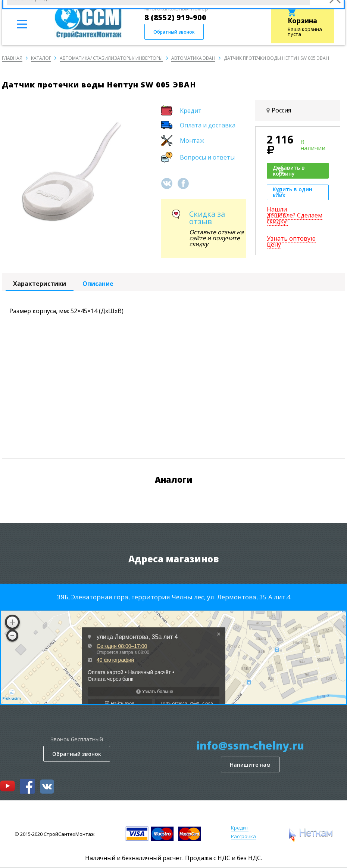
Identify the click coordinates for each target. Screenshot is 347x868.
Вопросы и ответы (207, 157)
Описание (98, 284)
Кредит (191, 111)
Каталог (41, 58)
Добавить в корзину (289, 171)
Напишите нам (250, 765)
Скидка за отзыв (207, 218)
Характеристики (40, 284)
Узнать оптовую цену (291, 241)
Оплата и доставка (208, 125)
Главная (12, 58)
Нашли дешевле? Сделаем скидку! (295, 215)
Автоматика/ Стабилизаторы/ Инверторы (111, 58)
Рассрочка (243, 836)
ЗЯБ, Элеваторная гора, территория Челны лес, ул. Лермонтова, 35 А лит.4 (174, 597)
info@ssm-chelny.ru (250, 746)
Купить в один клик (293, 192)
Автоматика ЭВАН (193, 58)
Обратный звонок (174, 32)
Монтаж (192, 140)
